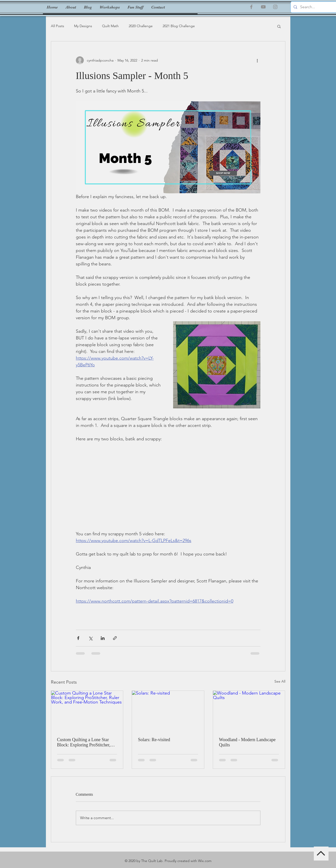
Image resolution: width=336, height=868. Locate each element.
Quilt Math (110, 26)
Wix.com (205, 861)
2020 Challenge (141, 26)
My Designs (83, 26)
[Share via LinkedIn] (103, 638)
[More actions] (257, 60)
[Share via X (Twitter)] (90, 638)
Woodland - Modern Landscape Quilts (247, 742)
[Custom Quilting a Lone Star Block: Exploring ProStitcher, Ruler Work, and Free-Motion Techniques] (87, 711)
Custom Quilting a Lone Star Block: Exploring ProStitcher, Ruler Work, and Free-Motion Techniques (84, 742)
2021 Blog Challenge (179, 26)
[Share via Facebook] (78, 638)
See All (280, 681)
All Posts (57, 26)
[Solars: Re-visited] (168, 711)
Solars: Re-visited (154, 740)
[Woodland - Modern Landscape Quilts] (249, 711)
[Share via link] (115, 638)
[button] (279, 26)
